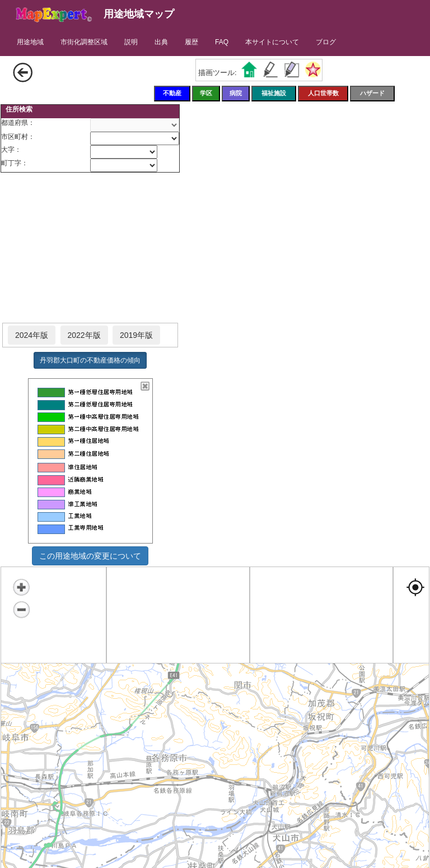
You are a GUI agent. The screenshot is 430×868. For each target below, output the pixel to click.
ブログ (326, 42)
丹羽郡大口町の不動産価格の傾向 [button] (90, 360)
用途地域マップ (139, 14)
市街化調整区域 (84, 42)
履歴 (191, 42)
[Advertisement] (90, 248)
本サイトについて (272, 42)
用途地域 (30, 42)
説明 (131, 42)
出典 (161, 42)
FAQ (222, 42)
